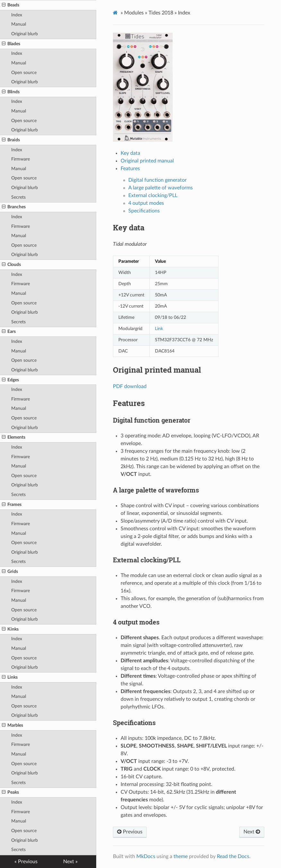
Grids (10, 572)
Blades (11, 44)
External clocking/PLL (153, 195)
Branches (14, 207)
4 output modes (146, 203)
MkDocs (146, 856)
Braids (11, 140)
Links (10, 677)
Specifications (144, 211)
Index (17, 15)
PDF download (130, 386)
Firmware (21, 159)
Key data (130, 153)
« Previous (26, 862)
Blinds (11, 92)
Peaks (10, 792)
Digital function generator (158, 180)
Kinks (10, 629)
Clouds (11, 265)
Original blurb (25, 34)
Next (252, 832)
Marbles (13, 725)
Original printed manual (147, 161)
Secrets (18, 197)
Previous (130, 832)
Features (130, 169)
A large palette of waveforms (161, 188)
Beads (11, 5)
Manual (19, 24)
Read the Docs (233, 856)
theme (181, 856)
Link (159, 329)
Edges (10, 380)
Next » (70, 862)
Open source (24, 73)
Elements (14, 437)
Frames (12, 505)
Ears (9, 332)
